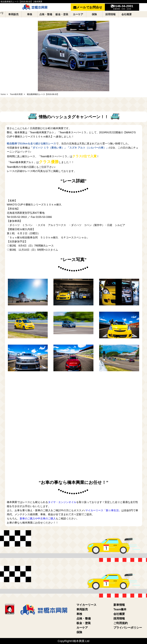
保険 (79, 632)
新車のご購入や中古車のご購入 (38, 519)
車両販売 (82, 609)
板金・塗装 (84, 623)
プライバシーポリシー (128, 628)
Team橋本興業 (16, 94)
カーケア (82, 628)
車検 (79, 614)
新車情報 (119, 605)
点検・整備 (84, 618)
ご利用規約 (121, 623)
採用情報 (119, 618)
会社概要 (119, 614)
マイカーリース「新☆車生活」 (103, 510)
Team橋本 (120, 609)
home (3, 94)
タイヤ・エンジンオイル (62, 502)
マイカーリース (86, 605)
